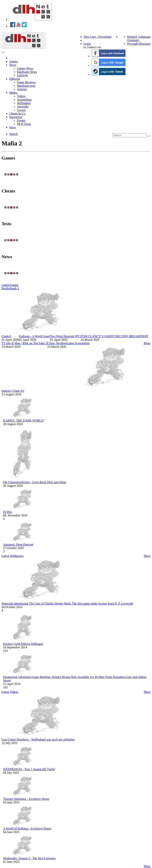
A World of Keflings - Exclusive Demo (27, 829)
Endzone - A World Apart (34, 336)
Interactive (16, 117)
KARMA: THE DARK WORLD (23, 421)
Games (13, 61)
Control (6, 336)
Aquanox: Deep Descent (18, 545)
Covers (21, 110)
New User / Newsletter (98, 37)
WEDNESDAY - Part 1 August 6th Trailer (29, 769)
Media (13, 93)
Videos (21, 96)
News (13, 65)
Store (13, 127)
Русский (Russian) (139, 44)
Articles (22, 89)
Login (87, 44)
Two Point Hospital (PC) (65, 336)
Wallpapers (24, 103)
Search (13, 134)
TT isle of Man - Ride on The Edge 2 (24, 343)
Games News (25, 68)
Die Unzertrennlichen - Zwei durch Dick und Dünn (35, 482)
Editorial (15, 79)
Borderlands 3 (10, 288)
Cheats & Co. (18, 113)
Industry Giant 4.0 (13, 391)
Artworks (23, 107)
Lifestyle (22, 75)
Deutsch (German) (133, 38)
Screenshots (24, 100)
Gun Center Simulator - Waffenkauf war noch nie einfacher (38, 739)
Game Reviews (26, 82)
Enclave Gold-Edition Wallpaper (23, 644)
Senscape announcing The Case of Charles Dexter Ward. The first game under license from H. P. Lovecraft (67, 604)
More (147, 343)
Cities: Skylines (57, 343)
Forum (21, 120)
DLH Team (24, 124)
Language (144, 37)
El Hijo (8, 512)
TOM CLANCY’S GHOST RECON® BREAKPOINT (114, 336)
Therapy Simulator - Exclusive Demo (26, 799)
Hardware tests (26, 86)
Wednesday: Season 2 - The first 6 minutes (29, 858)
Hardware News (27, 72)
